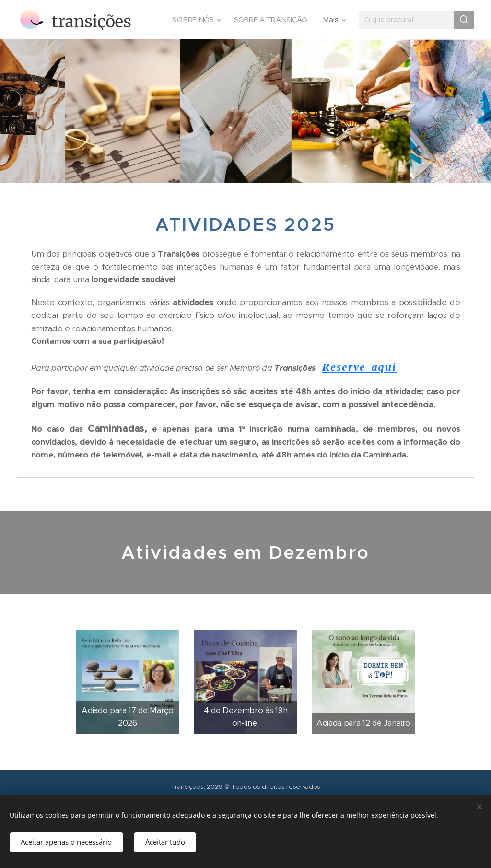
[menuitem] (195, 20)
